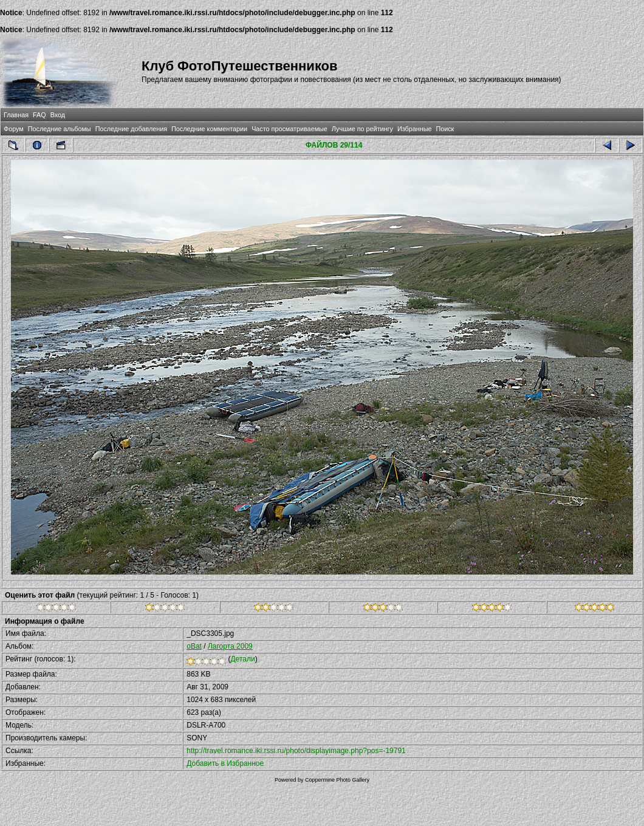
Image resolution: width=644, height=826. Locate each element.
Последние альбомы (60, 129)
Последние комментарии (209, 129)
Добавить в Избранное (225, 763)
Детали (243, 659)
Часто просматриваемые (289, 129)
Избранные (414, 129)
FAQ (39, 115)
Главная (16, 115)
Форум (14, 129)
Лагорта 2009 (230, 646)
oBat (194, 646)
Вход (58, 115)
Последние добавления (131, 129)
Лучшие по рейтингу (362, 129)
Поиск (445, 129)
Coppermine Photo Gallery (337, 780)
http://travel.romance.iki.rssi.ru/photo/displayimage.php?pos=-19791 (296, 751)
